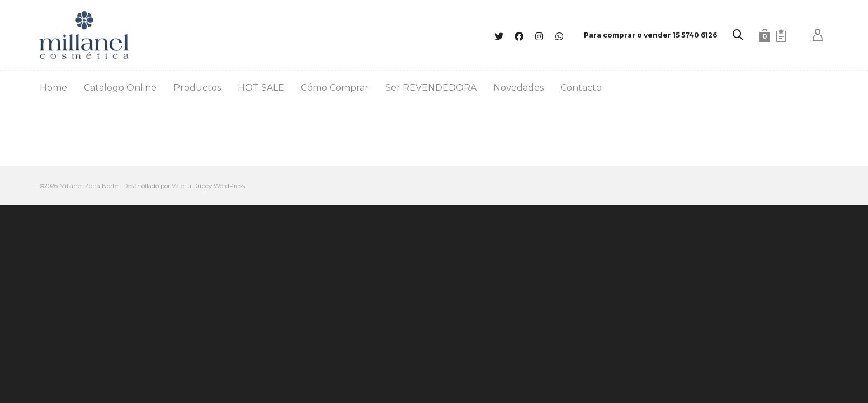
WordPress (229, 186)
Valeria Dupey (192, 186)
